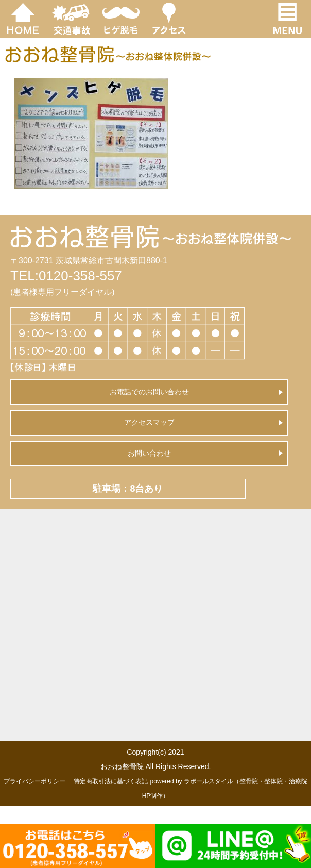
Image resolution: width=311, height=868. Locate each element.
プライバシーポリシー (34, 781)
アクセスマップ (149, 422)
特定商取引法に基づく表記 (111, 781)
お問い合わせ (149, 453)
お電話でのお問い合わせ (149, 392)
